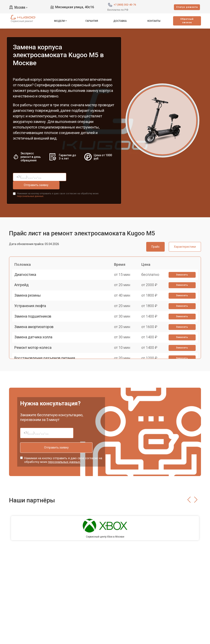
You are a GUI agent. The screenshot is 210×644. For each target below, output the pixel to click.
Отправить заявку (87, 177)
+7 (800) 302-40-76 (125, 5)
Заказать (181, 271)
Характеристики (185, 237)
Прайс (155, 237)
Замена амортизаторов (36, 342)
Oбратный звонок (187, 21)
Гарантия (92, 21)
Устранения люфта (32, 314)
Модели (59, 21)
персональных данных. (30, 187)
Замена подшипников (35, 328)
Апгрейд (23, 285)
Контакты (154, 21)
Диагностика (27, 271)
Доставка (120, 21)
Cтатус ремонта (187, 7)
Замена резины (29, 299)
